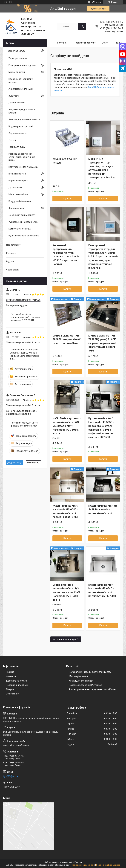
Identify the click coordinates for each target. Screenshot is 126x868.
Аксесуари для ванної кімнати (24, 119)
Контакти (11, 253)
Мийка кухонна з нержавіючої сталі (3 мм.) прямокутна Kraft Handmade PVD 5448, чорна (66, 592)
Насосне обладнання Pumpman (85, 685)
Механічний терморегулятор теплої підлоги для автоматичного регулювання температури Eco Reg (102, 168)
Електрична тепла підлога (22, 65)
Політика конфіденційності (108, 865)
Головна (62, 43)
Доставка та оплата (16, 681)
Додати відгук (15, 463)
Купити (67, 199)
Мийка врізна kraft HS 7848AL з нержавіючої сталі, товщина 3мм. (66, 339)
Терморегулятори (18, 58)
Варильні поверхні (18, 181)
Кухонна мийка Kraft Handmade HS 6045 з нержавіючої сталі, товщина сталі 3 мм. (65, 511)
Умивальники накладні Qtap (23, 222)
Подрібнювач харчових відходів (21, 81)
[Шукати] (82, 26)
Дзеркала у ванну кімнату (22, 215)
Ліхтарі (12, 140)
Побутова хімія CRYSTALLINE (23, 167)
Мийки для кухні (17, 72)
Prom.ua (78, 862)
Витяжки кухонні (17, 174)
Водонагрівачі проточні (21, 126)
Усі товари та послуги (65, 639)
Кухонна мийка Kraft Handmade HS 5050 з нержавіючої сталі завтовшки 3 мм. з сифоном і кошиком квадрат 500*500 (101, 428)
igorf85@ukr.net (11, 776)
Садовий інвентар (18, 133)
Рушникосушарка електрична (24, 236)
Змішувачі (14, 96)
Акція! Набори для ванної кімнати (22, 111)
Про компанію (13, 245)
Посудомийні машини (20, 201)
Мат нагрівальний (78, 676)
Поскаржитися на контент (83, 865)
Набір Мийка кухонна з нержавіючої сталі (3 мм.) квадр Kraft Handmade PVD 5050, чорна (67, 426)
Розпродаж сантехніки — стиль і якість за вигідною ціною (22, 157)
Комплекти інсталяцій (20, 229)
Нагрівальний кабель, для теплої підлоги (90, 672)
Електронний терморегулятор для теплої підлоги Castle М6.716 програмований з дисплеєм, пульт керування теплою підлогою (103, 257)
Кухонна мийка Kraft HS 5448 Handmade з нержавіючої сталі (103, 509)
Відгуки (10, 261)
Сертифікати (13, 270)
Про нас (10, 672)
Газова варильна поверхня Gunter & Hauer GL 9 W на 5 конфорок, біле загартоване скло (24, 354)
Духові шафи (15, 188)
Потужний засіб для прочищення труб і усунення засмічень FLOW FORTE (25, 317)
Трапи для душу (17, 147)
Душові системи (17, 103)
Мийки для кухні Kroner (81, 681)
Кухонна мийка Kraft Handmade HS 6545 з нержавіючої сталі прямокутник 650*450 (102, 590)
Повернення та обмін (17, 685)
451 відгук (97, 2)
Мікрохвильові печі (18, 194)
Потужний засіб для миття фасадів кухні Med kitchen (24, 424)
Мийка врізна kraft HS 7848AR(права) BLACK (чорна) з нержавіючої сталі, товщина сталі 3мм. (102, 343)
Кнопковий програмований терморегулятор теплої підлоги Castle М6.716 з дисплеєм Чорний (66, 255)
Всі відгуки (32, 463)
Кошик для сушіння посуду (65, 161)
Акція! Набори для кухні (21, 89)
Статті (105, 43)
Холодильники (16, 208)
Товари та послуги (84, 43)
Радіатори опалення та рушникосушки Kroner (92, 689)
